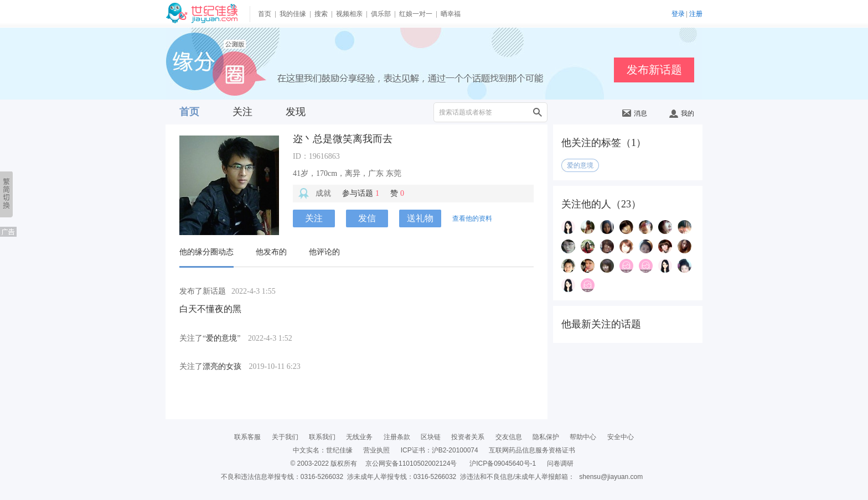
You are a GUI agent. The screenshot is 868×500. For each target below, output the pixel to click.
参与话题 (361, 193)
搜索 (321, 14)
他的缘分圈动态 (206, 252)
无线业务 (359, 437)
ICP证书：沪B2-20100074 (440, 450)
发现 (296, 112)
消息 (635, 113)
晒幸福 (451, 14)
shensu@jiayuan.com (611, 477)
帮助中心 (583, 437)
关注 (242, 112)
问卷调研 (560, 463)
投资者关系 (468, 437)
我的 (682, 113)
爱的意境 (221, 338)
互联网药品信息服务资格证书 (532, 450)
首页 (265, 14)
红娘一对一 (416, 14)
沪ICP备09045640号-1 (503, 463)
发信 (367, 218)
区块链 (431, 437)
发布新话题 (654, 70)
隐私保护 (546, 437)
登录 (678, 14)
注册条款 (397, 437)
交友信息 (509, 437)
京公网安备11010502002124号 (411, 463)
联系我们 (322, 437)
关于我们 (285, 437)
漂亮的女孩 (222, 366)
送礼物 (420, 218)
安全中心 (621, 437)
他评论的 (324, 252)
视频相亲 (349, 14)
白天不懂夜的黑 (210, 309)
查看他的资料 (472, 218)
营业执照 (376, 450)
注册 (696, 14)
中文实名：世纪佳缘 (323, 450)
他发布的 (271, 252)
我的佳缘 (293, 14)
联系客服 (247, 437)
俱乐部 (381, 14)
